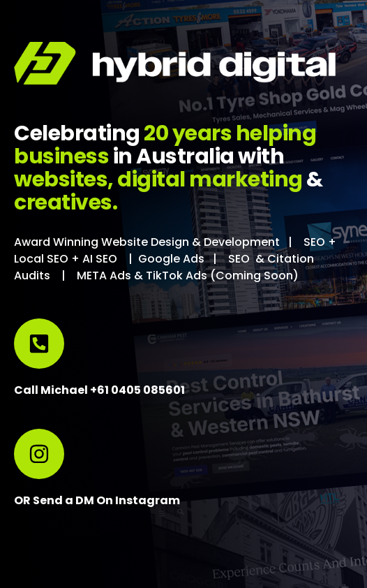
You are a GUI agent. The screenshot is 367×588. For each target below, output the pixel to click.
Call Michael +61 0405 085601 (99, 390)
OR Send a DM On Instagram (97, 500)
